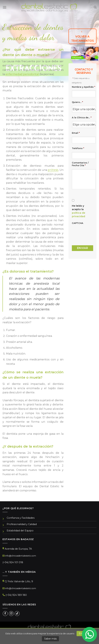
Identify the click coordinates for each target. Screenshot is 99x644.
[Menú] (5, 7)
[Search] (95, 7)
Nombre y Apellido (84, 87)
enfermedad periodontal (22, 74)
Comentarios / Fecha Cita (80, 164)
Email (76, 133)
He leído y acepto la (78, 211)
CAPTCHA (78, 223)
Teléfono (78, 148)
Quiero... (77, 102)
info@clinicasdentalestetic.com (21, 556)
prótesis (53, 170)
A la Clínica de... (82, 118)
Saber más (50, 639)
